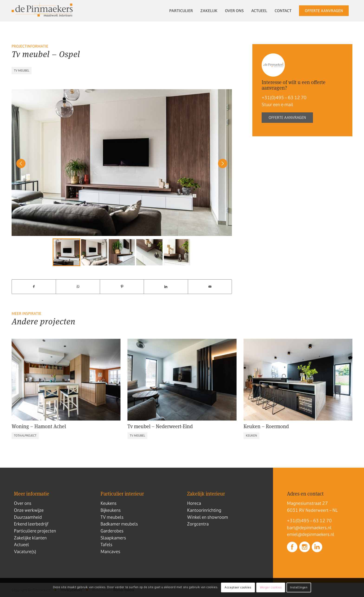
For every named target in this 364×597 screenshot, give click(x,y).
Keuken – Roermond (266, 426)
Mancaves (110, 551)
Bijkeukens (111, 510)
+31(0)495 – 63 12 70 (284, 98)
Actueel (21, 545)
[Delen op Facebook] (34, 287)
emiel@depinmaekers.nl (311, 534)
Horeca (194, 503)
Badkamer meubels (119, 524)
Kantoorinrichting (204, 510)
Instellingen (299, 587)
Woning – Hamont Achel (39, 426)
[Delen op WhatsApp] (78, 287)
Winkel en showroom (208, 517)
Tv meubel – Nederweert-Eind (160, 426)
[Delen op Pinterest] (122, 287)
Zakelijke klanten (30, 538)
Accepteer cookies (238, 587)
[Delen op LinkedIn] (166, 287)
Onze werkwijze (29, 510)
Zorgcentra (198, 524)
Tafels (106, 545)
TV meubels (112, 517)
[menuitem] (181, 11)
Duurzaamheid (28, 517)
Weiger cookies (271, 587)
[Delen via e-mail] (210, 287)
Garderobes (112, 531)
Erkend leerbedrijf (31, 524)
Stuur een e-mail (277, 104)
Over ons (23, 503)
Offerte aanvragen (287, 117)
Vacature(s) (25, 551)
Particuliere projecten (35, 531)
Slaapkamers (113, 538)
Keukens (109, 503)
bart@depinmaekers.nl (309, 528)
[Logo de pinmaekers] (42, 11)
